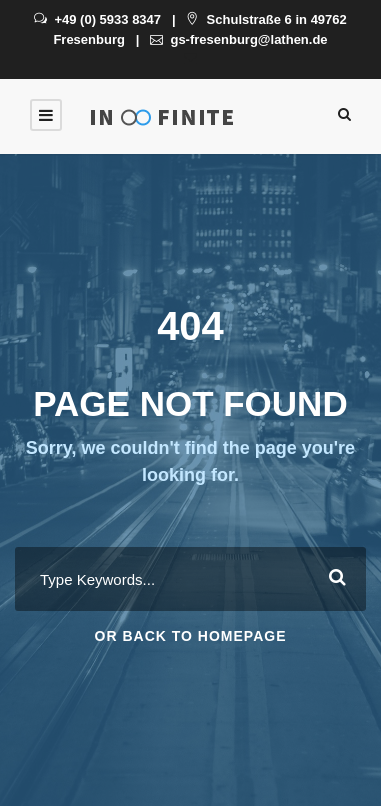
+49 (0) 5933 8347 (97, 19)
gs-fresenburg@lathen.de (238, 39)
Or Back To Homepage (191, 636)
